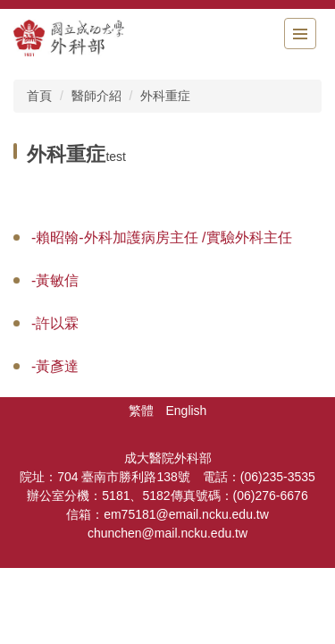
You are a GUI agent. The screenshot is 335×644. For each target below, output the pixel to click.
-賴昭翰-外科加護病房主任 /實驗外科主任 (162, 237)
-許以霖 (55, 323)
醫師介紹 (96, 96)
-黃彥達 (55, 366)
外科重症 (165, 96)
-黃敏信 (55, 280)
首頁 (39, 96)
